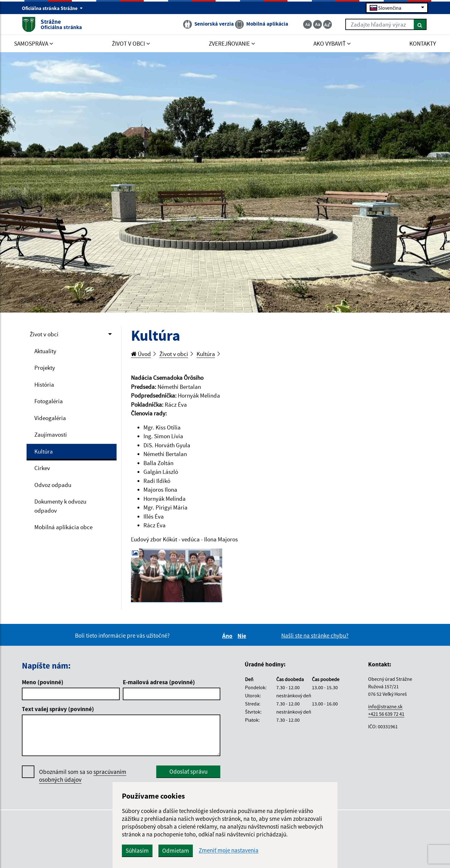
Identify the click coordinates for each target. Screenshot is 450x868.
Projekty (45, 368)
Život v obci (44, 334)
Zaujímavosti (51, 434)
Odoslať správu (188, 771)
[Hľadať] (420, 24)
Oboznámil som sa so (83, 776)
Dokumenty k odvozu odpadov (60, 506)
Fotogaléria (49, 401)
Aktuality (45, 351)
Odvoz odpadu (53, 485)
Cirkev (42, 468)
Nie (243, 636)
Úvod (141, 354)
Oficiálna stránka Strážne (52, 8)
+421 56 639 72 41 (386, 714)
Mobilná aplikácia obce (63, 527)
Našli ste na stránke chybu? (315, 635)
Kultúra (44, 451)
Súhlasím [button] (137, 850)
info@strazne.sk (385, 706)
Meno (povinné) (43, 682)
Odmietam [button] (176, 850)
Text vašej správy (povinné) (58, 709)
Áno (228, 636)
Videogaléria (50, 418)
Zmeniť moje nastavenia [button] (229, 850)
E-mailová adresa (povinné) (159, 682)
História (44, 384)
